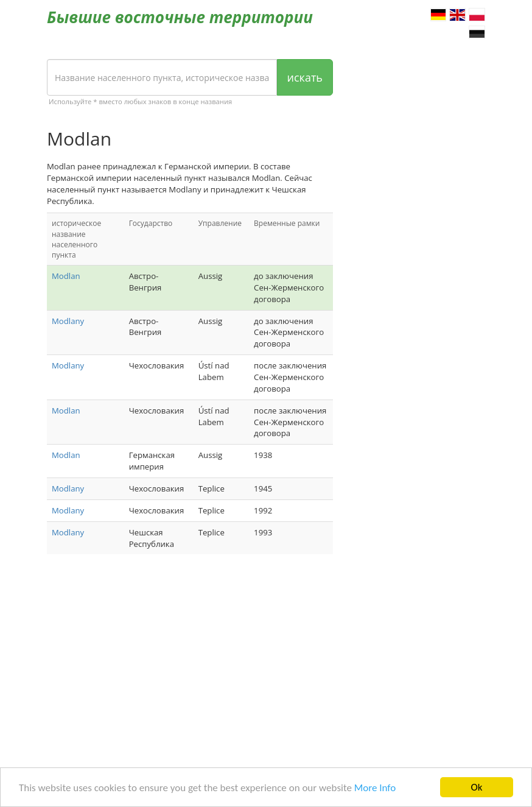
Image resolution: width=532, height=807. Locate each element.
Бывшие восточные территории (180, 17)
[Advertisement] (190, 661)
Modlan (66, 276)
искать (305, 77)
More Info (375, 788)
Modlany (68, 321)
